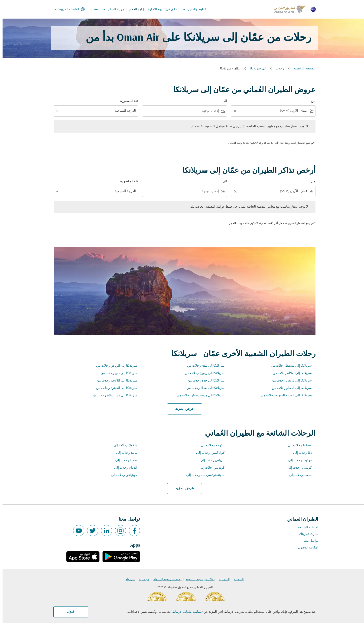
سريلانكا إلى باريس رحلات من (289, 381)
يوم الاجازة (153, 9)
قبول (68, 612)
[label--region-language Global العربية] (67, 9)
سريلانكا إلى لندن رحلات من (203, 366)
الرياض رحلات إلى (210, 460)
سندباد (92, 9)
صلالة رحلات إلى (124, 460)
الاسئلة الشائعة (306, 527)
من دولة (128, 580)
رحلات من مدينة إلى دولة (165, 580)
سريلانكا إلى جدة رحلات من (203, 381)
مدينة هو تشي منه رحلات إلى (203, 475)
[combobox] (274, 111)
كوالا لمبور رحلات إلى (208, 453)
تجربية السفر (110, 9)
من (311, 101)
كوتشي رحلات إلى (297, 468)
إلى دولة (236, 580)
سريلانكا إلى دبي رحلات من (116, 373)
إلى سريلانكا (255, 69)
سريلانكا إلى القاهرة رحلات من (114, 388)
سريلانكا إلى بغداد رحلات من (203, 388)
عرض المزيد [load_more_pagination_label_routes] (182, 409)
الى (222, 101)
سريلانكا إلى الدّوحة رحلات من (114, 381)
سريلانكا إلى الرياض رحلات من (114, 366)
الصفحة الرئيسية (302, 69)
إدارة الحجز (134, 9)
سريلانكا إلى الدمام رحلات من (289, 388)
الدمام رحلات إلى (123, 468)
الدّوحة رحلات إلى (210, 445)
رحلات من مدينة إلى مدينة (198, 580)
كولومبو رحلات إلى (210, 468)
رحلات (277, 69)
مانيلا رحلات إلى (124, 453)
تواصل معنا (308, 541)
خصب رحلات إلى (298, 475)
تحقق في (170, 9)
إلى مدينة (222, 580)
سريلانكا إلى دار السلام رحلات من (112, 396)
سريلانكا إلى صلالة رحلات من (290, 373)
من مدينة (141, 580)
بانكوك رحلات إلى (123, 445)
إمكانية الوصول (306, 548)
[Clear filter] (232, 111)
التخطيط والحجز (192, 9)
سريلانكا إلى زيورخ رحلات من (202, 373)
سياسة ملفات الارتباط (184, 612)
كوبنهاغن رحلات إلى (122, 475)
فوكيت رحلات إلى (297, 460)
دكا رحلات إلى (300, 453)
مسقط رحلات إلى (297, 445)
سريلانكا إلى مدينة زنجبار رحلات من (198, 396)
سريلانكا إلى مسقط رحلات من (289, 366)
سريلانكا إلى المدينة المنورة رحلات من (284, 396)
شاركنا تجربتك (306, 534)
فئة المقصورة (127, 101)
